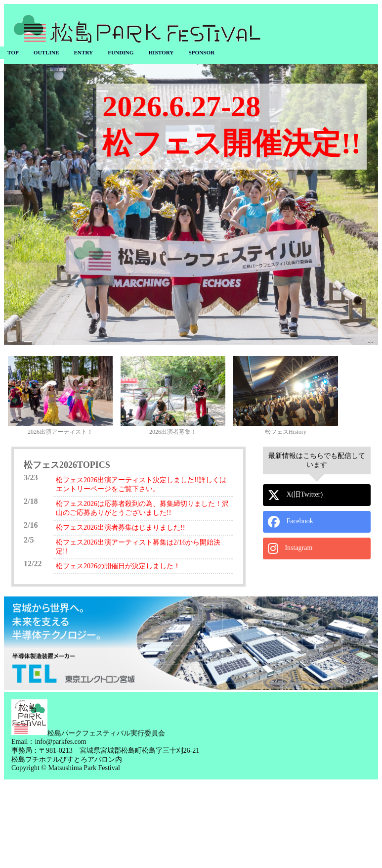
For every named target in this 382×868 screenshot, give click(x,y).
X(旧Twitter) (295, 495)
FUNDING (121, 52)
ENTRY (83, 52)
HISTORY (161, 52)
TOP (13, 52)
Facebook (291, 522)
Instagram (290, 548)
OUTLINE (46, 52)
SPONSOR (201, 52)
